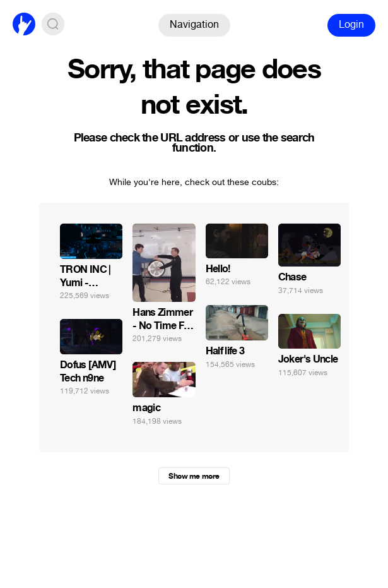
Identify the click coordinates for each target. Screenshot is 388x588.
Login (351, 24)
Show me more (194, 476)
